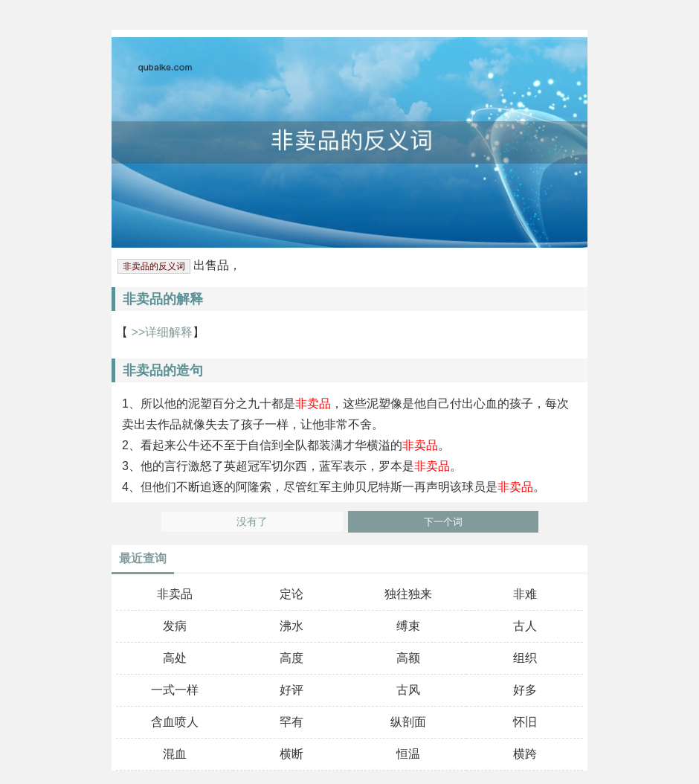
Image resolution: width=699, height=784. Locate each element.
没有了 (252, 522)
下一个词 (443, 522)
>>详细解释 (160, 332)
